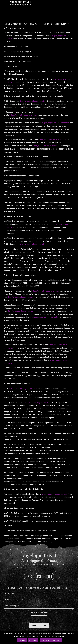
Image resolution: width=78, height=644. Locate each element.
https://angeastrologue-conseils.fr (34, 101)
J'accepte (22, 640)
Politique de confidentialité (51, 640)
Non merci (33, 640)
